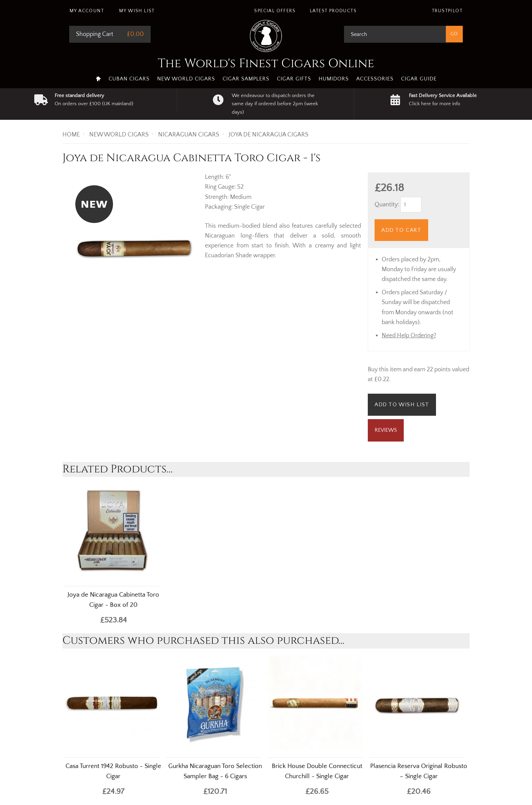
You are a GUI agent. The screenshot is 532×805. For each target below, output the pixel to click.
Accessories (375, 79)
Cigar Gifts (294, 79)
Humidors (334, 79)
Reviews (386, 430)
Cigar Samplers (246, 79)
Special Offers (275, 11)
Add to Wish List (402, 405)
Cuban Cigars (129, 79)
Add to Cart (401, 230)
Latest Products (333, 11)
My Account (87, 11)
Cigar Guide (419, 79)
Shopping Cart (95, 34)
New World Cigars (186, 79)
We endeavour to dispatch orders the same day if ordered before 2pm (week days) (275, 104)
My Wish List (137, 11)
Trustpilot (447, 11)
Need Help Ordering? (409, 336)
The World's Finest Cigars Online (266, 63)
